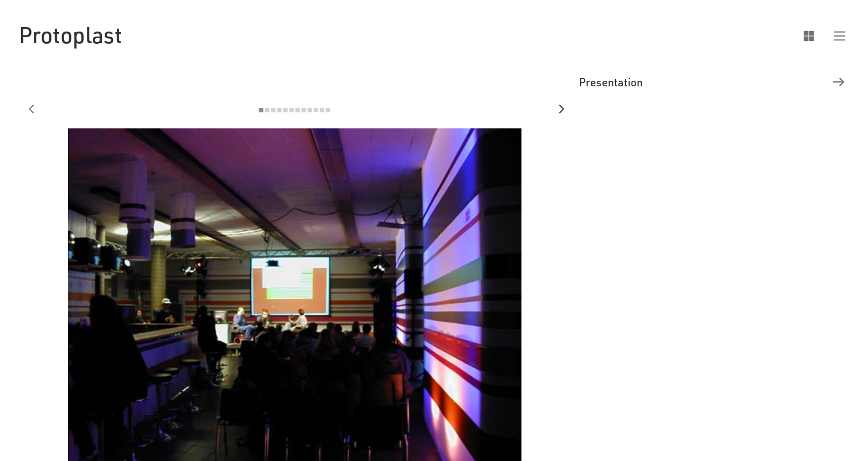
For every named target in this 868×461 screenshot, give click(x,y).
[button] (835, 35)
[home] (71, 34)
